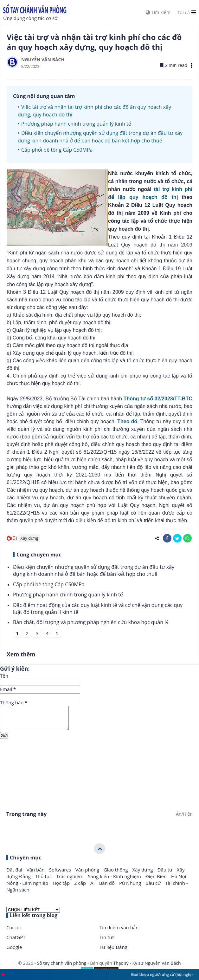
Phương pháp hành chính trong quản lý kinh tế (76, 124)
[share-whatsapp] (187, 538)
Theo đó (127, 421)
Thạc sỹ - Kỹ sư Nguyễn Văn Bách (147, 968)
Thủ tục (44, 881)
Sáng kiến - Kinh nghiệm (115, 881)
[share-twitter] (177, 538)
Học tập (62, 888)
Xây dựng (29, 538)
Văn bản (36, 874)
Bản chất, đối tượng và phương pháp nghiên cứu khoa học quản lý (91, 622)
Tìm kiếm (158, 12)
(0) (12, 538)
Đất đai (15, 874)
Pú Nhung (131, 888)
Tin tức (107, 942)
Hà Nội (179, 881)
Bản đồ (108, 888)
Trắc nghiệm (70, 881)
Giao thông (116, 874)
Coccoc (14, 932)
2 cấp (81, 888)
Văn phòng (88, 874)
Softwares (61, 874)
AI (93, 888)
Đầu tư (165, 874)
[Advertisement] (99, 770)
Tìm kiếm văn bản (119, 932)
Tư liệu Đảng (113, 952)
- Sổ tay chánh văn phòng (60, 968)
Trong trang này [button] (26, 819)
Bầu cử (154, 888)
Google (14, 952)
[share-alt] (157, 538)
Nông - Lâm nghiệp (28, 888)
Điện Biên (157, 881)
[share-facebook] (167, 538)
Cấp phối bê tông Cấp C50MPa (57, 150)
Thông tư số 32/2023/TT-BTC (158, 399)
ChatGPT (16, 942)
